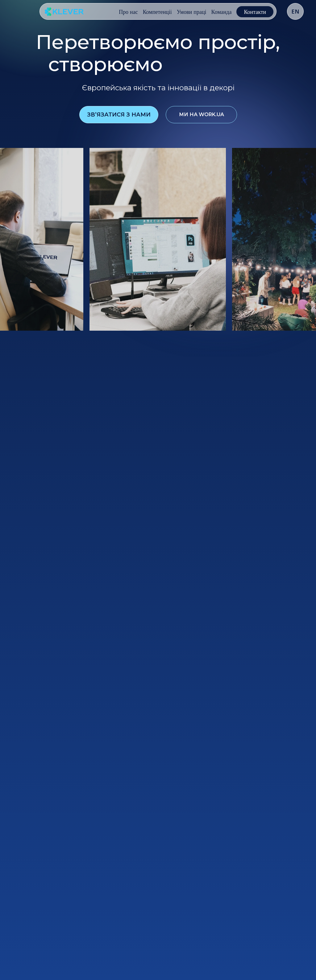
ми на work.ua (202, 115)
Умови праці (192, 12)
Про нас (128, 12)
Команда (222, 12)
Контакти (255, 12)
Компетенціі (157, 12)
